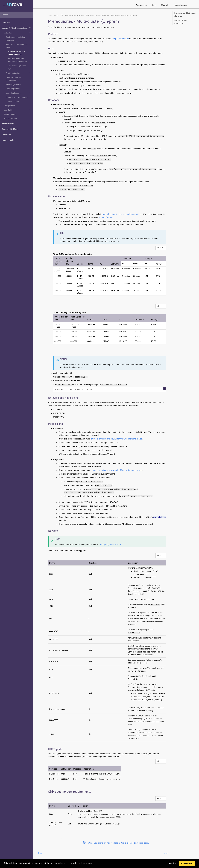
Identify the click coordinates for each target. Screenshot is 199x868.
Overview (6, 22)
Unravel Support (106, 217)
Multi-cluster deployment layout (17, 67)
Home (50, 15)
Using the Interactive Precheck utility (14, 79)
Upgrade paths (8, 140)
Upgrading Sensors (19, 93)
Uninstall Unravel (12, 102)
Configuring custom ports (110, 545)
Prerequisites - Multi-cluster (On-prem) (16, 53)
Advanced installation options (19, 97)
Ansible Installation (19, 73)
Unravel (165, 5)
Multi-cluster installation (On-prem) (19, 46)
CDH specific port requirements (181, 22)
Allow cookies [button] (187, 863)
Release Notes (17, 123)
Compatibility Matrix (10, 129)
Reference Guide (18, 118)
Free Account (142, 5)
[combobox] (17, 15)
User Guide (18, 110)
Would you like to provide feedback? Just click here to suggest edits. (116, 843)
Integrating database (19, 84)
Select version (180, 5)
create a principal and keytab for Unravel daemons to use (116, 439)
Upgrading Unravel (19, 89)
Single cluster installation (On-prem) (19, 38)
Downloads (17, 134)
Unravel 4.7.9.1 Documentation (17, 28)
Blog (154, 5)
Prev (40, 853)
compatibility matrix (120, 39)
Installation (18, 33)
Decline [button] (173, 863)
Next (166, 853)
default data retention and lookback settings (123, 214)
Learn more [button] (87, 863)
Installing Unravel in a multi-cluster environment (17, 60)
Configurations (18, 106)
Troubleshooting (18, 114)
